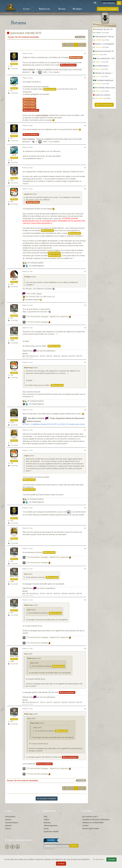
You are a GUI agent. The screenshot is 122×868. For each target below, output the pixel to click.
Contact (85, 826)
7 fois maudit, (34, 294)
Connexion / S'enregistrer (108, 9)
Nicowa (14, 176)
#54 (85, 508)
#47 (85, 271)
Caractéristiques (12, 823)
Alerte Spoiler (33, 202)
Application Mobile (51, 832)
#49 (85, 328)
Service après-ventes (91, 829)
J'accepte (111, 860)
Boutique (77, 9)
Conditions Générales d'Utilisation (96, 820)
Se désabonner (49, 849)
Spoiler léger (50, 89)
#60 (85, 709)
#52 (85, 430)
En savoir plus (99, 859)
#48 (85, 305)
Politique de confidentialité (93, 823)
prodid (14, 438)
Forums (62, 9)
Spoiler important (68, 65)
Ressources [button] (45, 9)
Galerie (8, 829)
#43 (85, 125)
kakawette (28, 194)
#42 (85, 78)
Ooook (14, 279)
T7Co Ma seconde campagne (37, 322)
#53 (85, 450)
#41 (85, 53)
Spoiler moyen (76, 58)
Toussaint (14, 61)
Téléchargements (51, 826)
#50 (85, 362)
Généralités (35, 37)
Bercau (14, 516)
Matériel (8, 826)
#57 (85, 569)
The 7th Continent (22, 37)
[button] (96, 3)
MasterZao (14, 418)
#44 (85, 147)
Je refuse (61, 864)
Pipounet (14, 197)
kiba (14, 313)
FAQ (45, 817)
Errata (46, 829)
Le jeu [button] (27, 9)
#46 (85, 189)
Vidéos (46, 820)
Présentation (10, 817)
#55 (85, 528)
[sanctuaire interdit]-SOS (24, 33)
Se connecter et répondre (47, 799)
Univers (8, 820)
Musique (47, 823)
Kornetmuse (14, 336)
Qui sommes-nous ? (90, 817)
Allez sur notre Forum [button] (104, 105)
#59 (85, 649)
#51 (85, 410)
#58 (85, 600)
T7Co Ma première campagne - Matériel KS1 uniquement (47, 317)
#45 (85, 168)
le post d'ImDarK (42, 115)
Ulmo (14, 86)
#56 (85, 548)
